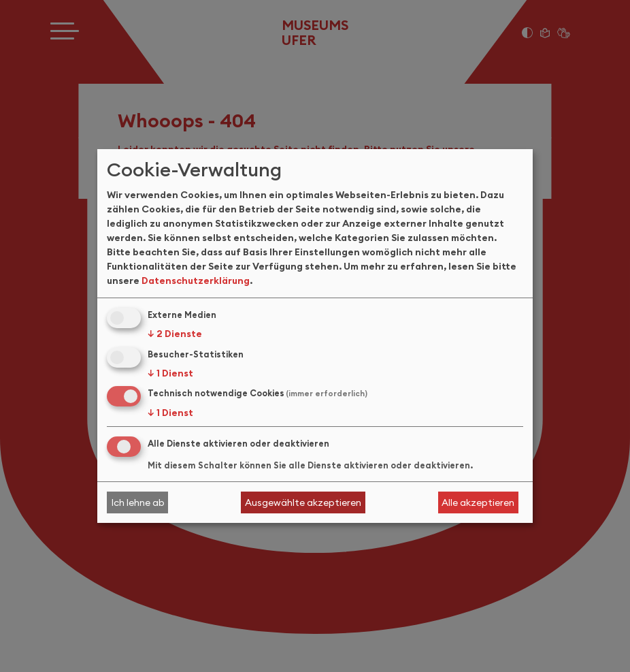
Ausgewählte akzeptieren (303, 502)
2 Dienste (175, 334)
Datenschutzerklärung (196, 281)
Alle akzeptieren (478, 502)
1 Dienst (170, 373)
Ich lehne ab (138, 502)
